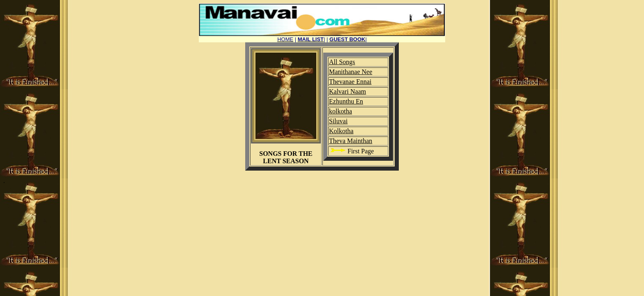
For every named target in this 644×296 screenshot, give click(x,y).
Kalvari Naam (347, 91)
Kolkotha (341, 131)
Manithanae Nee (351, 72)
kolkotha (340, 111)
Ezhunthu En (346, 101)
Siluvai (338, 121)
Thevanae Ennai (350, 82)
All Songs (342, 62)
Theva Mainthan (351, 141)
